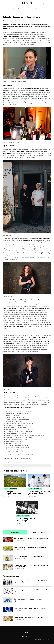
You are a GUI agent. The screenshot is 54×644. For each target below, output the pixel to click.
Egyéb (37, 9)
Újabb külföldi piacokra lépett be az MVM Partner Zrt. (29, 599)
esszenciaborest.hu (22, 462)
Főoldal (12, 9)
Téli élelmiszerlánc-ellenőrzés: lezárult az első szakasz (30, 617)
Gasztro (18, 9)
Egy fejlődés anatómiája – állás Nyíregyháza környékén (30, 548)
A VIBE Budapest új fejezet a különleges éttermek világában (31, 538)
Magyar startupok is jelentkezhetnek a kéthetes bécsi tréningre (32, 590)
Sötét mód (48, 3)
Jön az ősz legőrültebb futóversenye (26, 520)
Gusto (32, 20)
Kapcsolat (44, 9)
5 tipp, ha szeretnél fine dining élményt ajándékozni (29, 557)
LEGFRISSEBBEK (15, 532)
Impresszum (29, 636)
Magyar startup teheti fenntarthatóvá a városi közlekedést (31, 581)
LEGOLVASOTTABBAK (39, 532)
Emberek (30, 9)
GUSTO (6, 489)
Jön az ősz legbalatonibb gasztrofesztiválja (39, 493)
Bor (24, 9)
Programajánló (17, 20)
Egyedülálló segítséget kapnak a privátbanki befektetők (30, 608)
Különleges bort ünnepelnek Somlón (12, 493)
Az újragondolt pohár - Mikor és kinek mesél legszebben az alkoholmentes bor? (31, 566)
